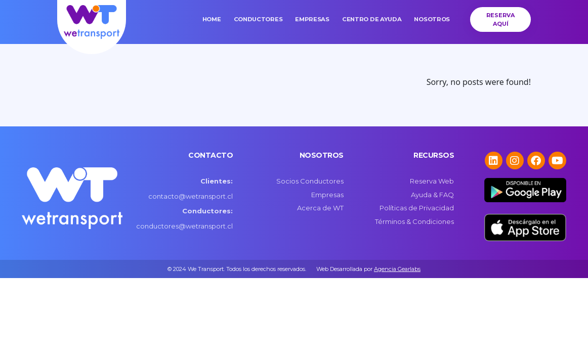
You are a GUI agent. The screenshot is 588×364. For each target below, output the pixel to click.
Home (212, 19)
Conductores (258, 19)
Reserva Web (432, 181)
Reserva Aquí (500, 19)
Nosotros (432, 19)
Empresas (312, 19)
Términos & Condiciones (414, 221)
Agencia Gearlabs (397, 269)
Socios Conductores (310, 181)
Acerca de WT (320, 208)
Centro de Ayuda (372, 19)
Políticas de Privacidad (417, 208)
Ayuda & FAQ (432, 195)
